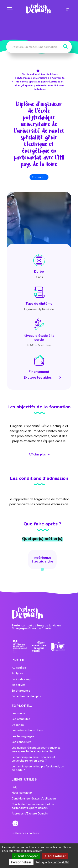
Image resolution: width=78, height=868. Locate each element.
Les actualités (21, 719)
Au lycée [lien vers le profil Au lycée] (17, 673)
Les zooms (19, 713)
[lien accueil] (39, 71)
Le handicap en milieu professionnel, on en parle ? (38, 768)
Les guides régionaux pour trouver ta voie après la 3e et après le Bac (36, 750)
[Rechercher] (65, 47)
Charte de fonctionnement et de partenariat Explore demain (33, 806)
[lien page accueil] (38, 9)
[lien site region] (39, 647)
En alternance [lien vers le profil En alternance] (21, 691)
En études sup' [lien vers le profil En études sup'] (21, 679)
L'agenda (18, 725)
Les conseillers (22, 742)
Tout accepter (26, 856)
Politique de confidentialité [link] (52, 862)
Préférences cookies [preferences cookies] (25, 833)
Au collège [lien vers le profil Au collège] (19, 668)
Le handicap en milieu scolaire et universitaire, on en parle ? (33, 759)
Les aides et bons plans (27, 731)
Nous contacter (22, 793)
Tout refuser (55, 856)
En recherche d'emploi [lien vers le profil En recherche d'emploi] (26, 696)
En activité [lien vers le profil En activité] (19, 685)
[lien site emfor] (58, 647)
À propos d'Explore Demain (30, 814)
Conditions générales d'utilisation (34, 799)
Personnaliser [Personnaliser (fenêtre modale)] (21, 862)
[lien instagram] (68, 10)
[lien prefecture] (20, 647)
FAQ (14, 787)
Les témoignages (23, 736)
